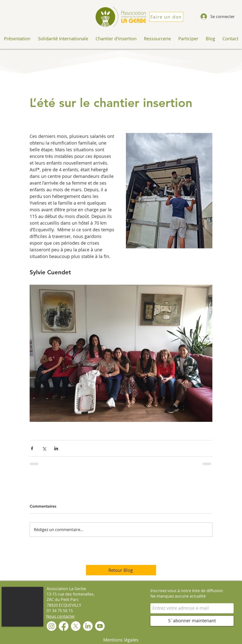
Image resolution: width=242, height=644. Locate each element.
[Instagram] (51, 626)
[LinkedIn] (88, 626)
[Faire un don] (166, 17)
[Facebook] (64, 626)
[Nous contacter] (60, 616)
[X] (76, 626)
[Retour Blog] (121, 570)
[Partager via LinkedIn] (56, 448)
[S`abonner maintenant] (192, 621)
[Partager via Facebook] (32, 448)
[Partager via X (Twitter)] (44, 448)
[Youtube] (100, 626)
